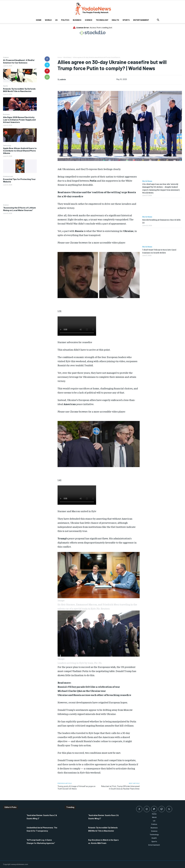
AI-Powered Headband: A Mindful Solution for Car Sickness (19, 61)
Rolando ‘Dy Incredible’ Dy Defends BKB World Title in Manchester (19, 90)
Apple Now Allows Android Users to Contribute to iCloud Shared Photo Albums (20, 151)
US (56, 20)
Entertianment (141, 20)
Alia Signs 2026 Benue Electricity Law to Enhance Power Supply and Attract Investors (19, 120)
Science (89, 20)
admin (63, 79)
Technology (102, 20)
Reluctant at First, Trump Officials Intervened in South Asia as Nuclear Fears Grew (120, 787)
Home (39, 20)
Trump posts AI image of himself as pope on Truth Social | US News (77, 787)
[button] (158, 20)
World (48, 20)
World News (67, 57)
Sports (126, 20)
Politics (65, 20)
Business (77, 20)
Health (115, 20)
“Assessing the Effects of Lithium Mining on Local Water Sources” (19, 209)
